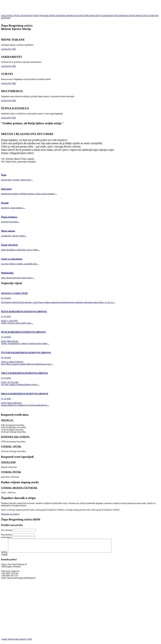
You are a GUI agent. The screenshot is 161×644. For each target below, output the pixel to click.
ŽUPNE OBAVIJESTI (92, 16)
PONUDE (44, 16)
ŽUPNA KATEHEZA (58, 16)
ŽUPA (17, 16)
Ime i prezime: (7, 530)
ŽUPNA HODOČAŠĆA (139, 16)
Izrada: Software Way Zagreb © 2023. (17, 642)
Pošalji (4, 557)
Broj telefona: (7, 535)
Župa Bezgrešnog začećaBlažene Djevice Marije (17, 27)
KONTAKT (6, 18)
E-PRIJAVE (154, 16)
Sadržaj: (4, 555)
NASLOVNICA (7, 16)
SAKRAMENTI (108, 16)
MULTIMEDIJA (122, 16)
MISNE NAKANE (74, 16)
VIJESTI (36, 16)
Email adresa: (7, 537)
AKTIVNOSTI (26, 16)
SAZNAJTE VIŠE (8, 49)
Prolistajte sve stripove (10, 514)
